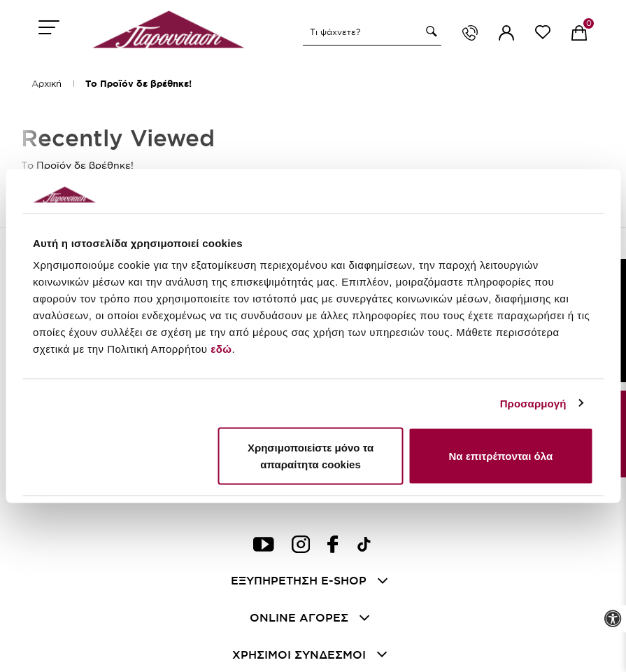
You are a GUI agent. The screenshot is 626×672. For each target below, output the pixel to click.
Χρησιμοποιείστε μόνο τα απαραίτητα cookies (311, 456)
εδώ (221, 349)
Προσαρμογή (533, 403)
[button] (429, 31)
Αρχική (47, 83)
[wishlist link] (543, 35)
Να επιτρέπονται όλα (500, 456)
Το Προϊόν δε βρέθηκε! (138, 84)
